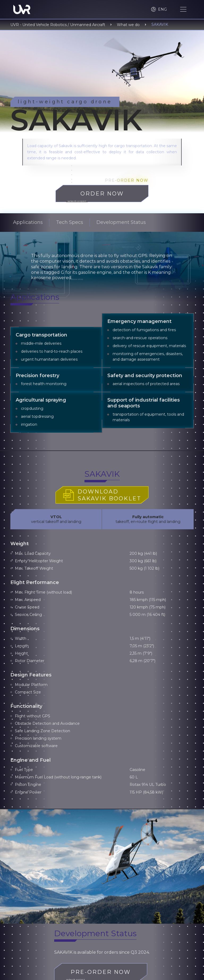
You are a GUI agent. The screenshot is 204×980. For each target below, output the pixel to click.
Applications (28, 222)
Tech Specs (70, 222)
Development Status (121, 222)
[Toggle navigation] (183, 9)
